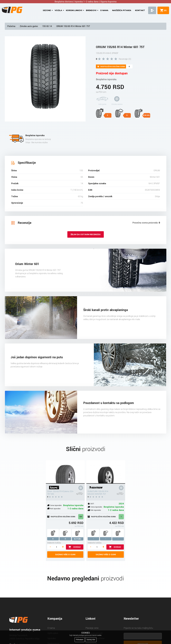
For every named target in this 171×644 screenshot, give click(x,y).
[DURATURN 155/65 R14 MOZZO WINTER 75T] (106, 472)
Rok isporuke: (55, 509)
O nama (104, 10)
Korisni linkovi (74, 10)
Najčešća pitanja (122, 10)
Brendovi (91, 10)
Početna (11, 26)
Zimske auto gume (29, 26)
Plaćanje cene (92, 628)
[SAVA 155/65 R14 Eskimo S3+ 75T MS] (65, 472)
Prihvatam (80, 640)
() (165, 10)
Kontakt (140, 10)
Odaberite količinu (54, 543)
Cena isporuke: (56, 505)
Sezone (47, 10)
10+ (81, 517)
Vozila (58, 10)
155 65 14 (47, 26)
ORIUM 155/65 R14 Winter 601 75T (73, 26)
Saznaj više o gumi (65, 554)
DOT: (92, 504)
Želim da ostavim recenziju (86, 234)
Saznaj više (91, 640)
